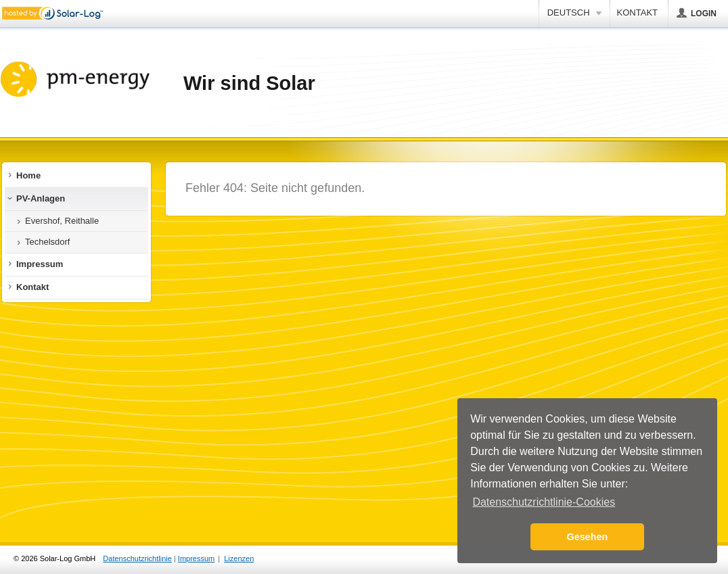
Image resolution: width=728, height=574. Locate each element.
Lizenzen (239, 558)
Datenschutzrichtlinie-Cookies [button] (544, 502)
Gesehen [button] (588, 537)
